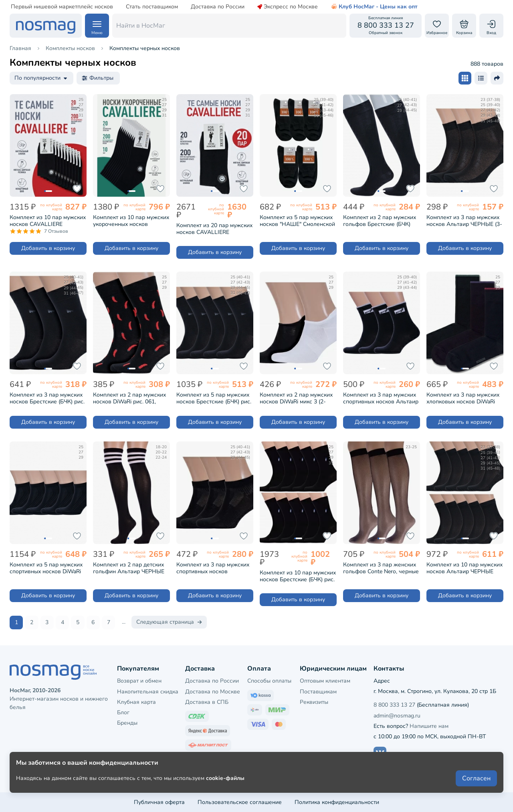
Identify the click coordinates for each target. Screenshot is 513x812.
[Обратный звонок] (386, 26)
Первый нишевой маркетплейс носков (62, 7)
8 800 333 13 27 (394, 704)
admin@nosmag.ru (397, 715)
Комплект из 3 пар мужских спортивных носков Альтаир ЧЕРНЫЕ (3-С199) (381, 398)
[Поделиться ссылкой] (497, 78)
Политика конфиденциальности (337, 802)
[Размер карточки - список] (481, 78)
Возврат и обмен (139, 680)
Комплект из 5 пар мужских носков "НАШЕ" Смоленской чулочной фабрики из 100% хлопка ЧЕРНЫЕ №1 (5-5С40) (297, 221)
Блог (123, 712)
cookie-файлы (225, 785)
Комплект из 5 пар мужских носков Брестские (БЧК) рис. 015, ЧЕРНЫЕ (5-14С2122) (214, 398)
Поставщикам (318, 691)
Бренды (127, 722)
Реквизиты (314, 702)
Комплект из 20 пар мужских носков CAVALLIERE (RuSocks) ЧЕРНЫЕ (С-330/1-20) (214, 229)
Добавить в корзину (48, 248)
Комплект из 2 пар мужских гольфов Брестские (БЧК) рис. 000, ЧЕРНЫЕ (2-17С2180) (380, 221)
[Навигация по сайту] (97, 26)
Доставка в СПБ (207, 702)
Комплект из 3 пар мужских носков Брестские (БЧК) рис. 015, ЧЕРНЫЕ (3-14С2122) (47, 398)
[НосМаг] (46, 26)
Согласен (476, 785)
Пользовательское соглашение (240, 802)
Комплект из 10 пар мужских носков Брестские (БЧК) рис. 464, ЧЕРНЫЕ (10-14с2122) (298, 576)
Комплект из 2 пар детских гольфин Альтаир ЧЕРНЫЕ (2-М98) (129, 568)
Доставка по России (218, 7)
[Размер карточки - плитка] (465, 78)
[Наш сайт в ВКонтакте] (380, 753)
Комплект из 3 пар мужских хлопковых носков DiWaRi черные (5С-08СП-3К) (463, 398)
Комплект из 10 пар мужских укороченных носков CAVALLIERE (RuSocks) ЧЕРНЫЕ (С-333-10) (131, 221)
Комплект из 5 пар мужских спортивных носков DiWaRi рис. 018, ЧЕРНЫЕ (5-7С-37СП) (46, 568)
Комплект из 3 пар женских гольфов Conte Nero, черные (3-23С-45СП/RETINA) (381, 568)
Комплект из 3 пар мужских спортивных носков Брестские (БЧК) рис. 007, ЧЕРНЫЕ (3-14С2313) (213, 568)
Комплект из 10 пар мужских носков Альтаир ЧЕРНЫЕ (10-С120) (465, 568)
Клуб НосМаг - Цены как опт (374, 7)
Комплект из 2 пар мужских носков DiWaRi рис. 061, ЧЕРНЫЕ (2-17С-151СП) (129, 398)
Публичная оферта (159, 802)
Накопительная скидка (148, 691)
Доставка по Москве (213, 691)
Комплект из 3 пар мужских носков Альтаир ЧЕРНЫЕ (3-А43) (464, 221)
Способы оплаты (269, 680)
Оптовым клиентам (325, 680)
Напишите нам (429, 726)
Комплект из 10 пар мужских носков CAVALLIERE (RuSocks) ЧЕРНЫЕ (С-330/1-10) (48, 221)
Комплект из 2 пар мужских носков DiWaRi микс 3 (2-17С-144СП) (296, 398)
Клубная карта (136, 702)
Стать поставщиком (152, 7)
